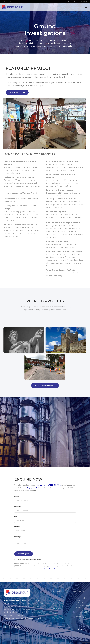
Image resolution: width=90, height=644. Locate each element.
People (62, 603)
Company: (18, 506)
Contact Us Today (17, 92)
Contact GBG (64, 619)
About (61, 598)
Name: (17, 496)
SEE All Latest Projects (45, 385)
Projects (62, 614)
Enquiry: (17, 537)
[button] (86, 7)
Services (62, 608)
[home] (12, 7)
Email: (17, 516)
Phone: (17, 527)
